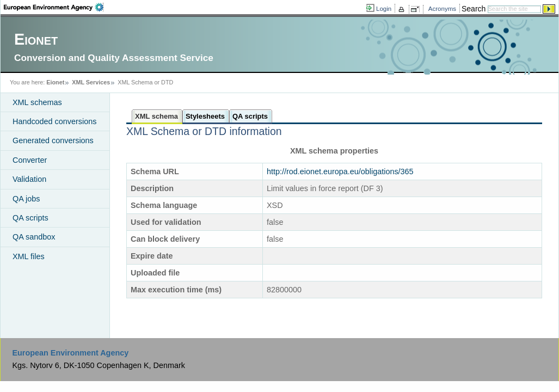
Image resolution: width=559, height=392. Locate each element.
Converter (30, 160)
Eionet (55, 82)
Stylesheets (205, 116)
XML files (29, 256)
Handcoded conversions (54, 121)
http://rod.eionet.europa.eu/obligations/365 (340, 171)
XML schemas (37, 102)
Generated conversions (53, 140)
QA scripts (30, 218)
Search (474, 9)
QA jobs (26, 199)
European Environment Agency (70, 353)
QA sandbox (34, 237)
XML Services (91, 82)
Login (384, 9)
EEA (54, 7)
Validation (29, 179)
